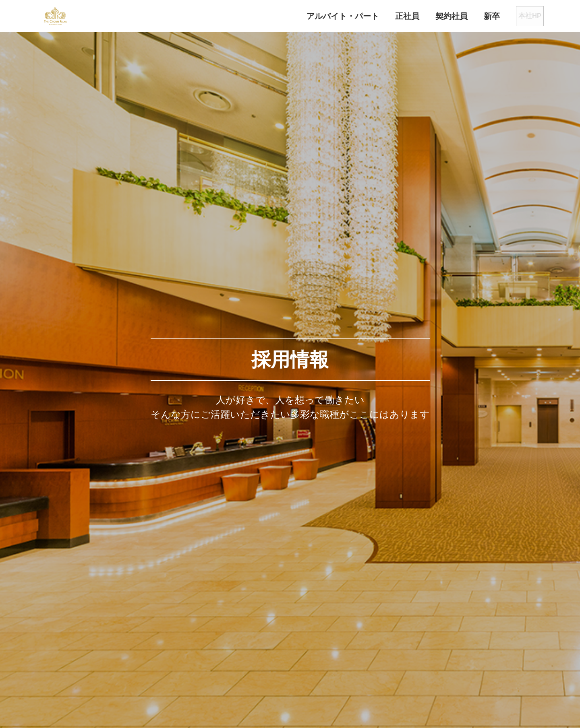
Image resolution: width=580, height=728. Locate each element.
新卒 (467, 16)
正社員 (383, 16)
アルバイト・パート (318, 16)
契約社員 (427, 16)
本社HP (516, 16)
